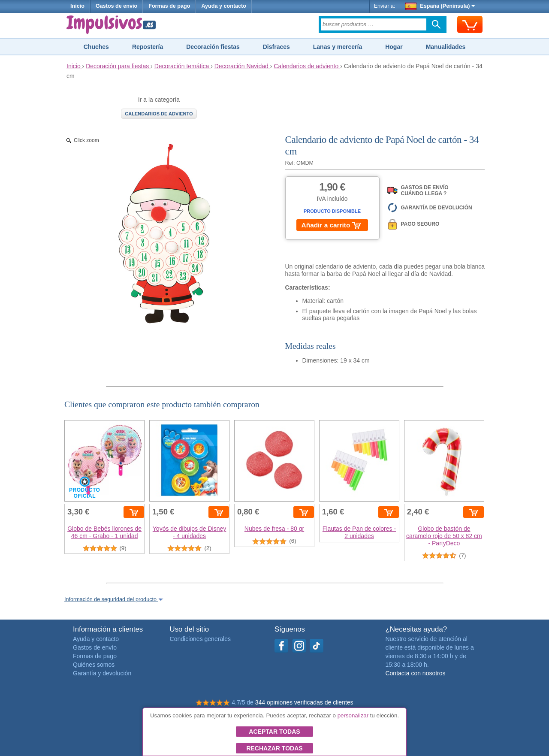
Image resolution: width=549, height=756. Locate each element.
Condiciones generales (200, 639)
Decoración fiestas (213, 47)
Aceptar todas (274, 732)
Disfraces (276, 47)
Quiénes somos (94, 665)
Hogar (394, 47)
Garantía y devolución (102, 673)
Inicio (77, 6)
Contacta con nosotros (415, 673)
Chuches (96, 47)
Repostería (148, 47)
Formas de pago (169, 6)
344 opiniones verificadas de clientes (304, 702)
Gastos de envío (116, 6)
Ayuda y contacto (224, 6)
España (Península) (440, 6)
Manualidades (446, 47)
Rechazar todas (274, 748)
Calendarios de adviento (159, 114)
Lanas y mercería (338, 47)
